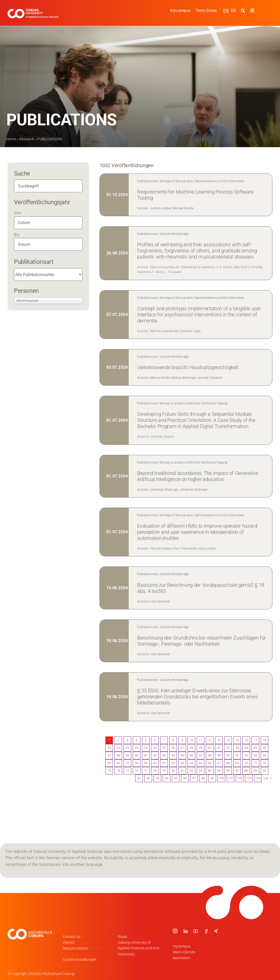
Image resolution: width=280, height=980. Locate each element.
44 (173, 755)
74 (118, 771)
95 (176, 778)
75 (127, 771)
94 (167, 778)
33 (237, 748)
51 (237, 755)
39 (127, 755)
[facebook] (206, 931)
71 (255, 763)
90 (265, 771)
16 (246, 740)
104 (258, 778)
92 (148, 778)
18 (265, 740)
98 (203, 778)
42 (155, 755)
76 (137, 771)
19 (109, 748)
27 (182, 748)
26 (173, 748)
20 (118, 748)
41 (146, 755)
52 (246, 755)
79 (164, 771)
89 (255, 771)
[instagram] (175, 931)
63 (182, 763)
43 (164, 755)
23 (146, 748)
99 (212, 778)
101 (230, 778)
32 (228, 748)
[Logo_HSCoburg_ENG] (33, 11)
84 (210, 771)
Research (27, 139)
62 (173, 763)
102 (240, 778)
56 (118, 763)
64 (191, 763)
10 (191, 740)
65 (201, 763)
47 (201, 755)
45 (182, 755)
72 (265, 763)
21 (127, 748)
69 (237, 763)
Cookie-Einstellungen (80, 959)
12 (210, 740)
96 (185, 778)
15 (237, 740)
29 (201, 748)
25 (164, 748)
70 (246, 763)
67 (219, 763)
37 (109, 755)
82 (191, 771)
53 (255, 755)
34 (246, 748)
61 (164, 763)
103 (249, 778)
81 (182, 771)
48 (210, 755)
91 (139, 778)
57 (127, 763)
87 (237, 771)
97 (194, 778)
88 (246, 771)
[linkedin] (186, 931)
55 (109, 763)
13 (219, 740)
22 (137, 748)
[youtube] (196, 931)
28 (191, 748)
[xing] (216, 931)
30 (210, 748)
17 (255, 740)
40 (137, 755)
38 (118, 755)
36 (265, 748)
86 (228, 771)
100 (221, 778)
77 (146, 771)
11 (201, 740)
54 (265, 755)
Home (11, 139)
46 (191, 755)
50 (228, 755)
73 (109, 771)
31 (219, 748)
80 (173, 771)
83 (201, 771)
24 (155, 748)
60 (155, 763)
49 (219, 755)
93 (157, 778)
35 (255, 748)
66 (210, 763)
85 (219, 771)
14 (228, 740)
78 (155, 771)
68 (228, 763)
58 (137, 763)
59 (146, 763)
